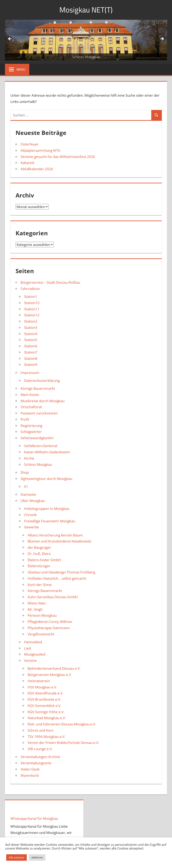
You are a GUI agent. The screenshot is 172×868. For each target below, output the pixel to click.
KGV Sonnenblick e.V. (44, 706)
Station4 (31, 334)
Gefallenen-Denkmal (41, 446)
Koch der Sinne (40, 585)
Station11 (32, 309)
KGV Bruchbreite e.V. (44, 699)
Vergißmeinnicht (41, 634)
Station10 (32, 303)
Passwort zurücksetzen (39, 413)
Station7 (31, 352)
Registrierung (31, 426)
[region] (86, 40)
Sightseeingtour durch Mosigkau (46, 479)
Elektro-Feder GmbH (44, 560)
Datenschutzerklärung (42, 380)
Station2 (31, 321)
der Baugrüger (39, 547)
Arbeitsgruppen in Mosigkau (47, 509)
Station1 (31, 297)
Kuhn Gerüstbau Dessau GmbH (53, 597)
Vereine (30, 660)
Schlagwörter (31, 432)
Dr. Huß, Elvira (39, 554)
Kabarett (27, 163)
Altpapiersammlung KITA (40, 150)
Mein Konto (30, 395)
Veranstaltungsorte (36, 763)
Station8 (31, 358)
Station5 (31, 340)
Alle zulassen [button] (16, 857)
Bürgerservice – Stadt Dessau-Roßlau (50, 282)
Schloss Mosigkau (38, 464)
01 (26, 486)
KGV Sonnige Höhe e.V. (46, 712)
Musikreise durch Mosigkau (43, 401)
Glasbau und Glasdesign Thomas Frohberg (61, 572)
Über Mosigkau (33, 501)
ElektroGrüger (39, 566)
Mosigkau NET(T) (86, 10)
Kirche (29, 458)
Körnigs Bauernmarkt (38, 388)
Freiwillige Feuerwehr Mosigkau (50, 521)
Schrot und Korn (41, 730)
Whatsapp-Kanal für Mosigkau (34, 818)
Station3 (31, 327)
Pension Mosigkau (42, 615)
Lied (27, 648)
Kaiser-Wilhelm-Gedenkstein (47, 452)
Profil (25, 419)
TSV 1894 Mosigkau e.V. (46, 737)
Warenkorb (30, 775)
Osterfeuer (30, 144)
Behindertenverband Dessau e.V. (54, 668)
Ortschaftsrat (31, 407)
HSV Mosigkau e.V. (42, 687)
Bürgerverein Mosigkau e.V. (50, 675)
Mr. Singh (35, 609)
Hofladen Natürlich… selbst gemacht (57, 578)
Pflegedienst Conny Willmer (50, 622)
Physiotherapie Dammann (49, 628)
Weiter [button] (162, 39)
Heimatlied (33, 642)
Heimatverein (39, 681)
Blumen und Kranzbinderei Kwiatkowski (59, 541)
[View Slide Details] (86, 40)
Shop (25, 472)
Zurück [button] (10, 39)
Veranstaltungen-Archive (40, 757)
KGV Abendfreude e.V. (45, 693)
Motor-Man (37, 603)
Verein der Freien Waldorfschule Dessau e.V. (63, 743)
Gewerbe (32, 527)
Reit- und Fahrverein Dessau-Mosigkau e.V (61, 724)
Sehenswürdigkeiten (37, 438)
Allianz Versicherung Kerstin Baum (55, 535)
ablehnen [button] (37, 857)
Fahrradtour (30, 289)
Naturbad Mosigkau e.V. (47, 718)
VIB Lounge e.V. (40, 749)
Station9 (31, 364)
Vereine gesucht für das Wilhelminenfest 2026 (58, 157)
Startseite (28, 494)
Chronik (30, 515)
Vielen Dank (30, 769)
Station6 (31, 346)
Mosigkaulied (35, 654)
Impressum (30, 373)
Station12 (32, 315)
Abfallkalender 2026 (37, 169)
